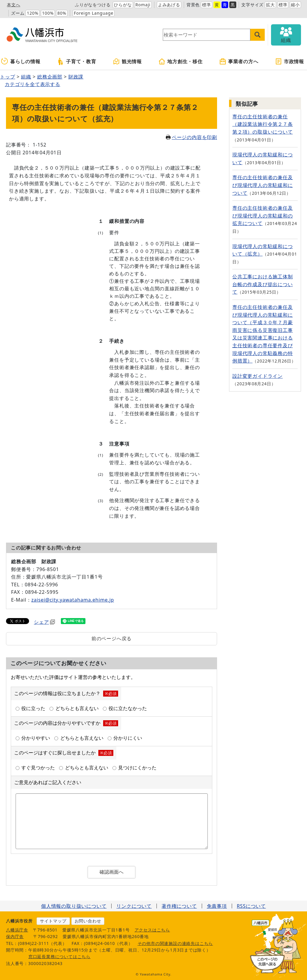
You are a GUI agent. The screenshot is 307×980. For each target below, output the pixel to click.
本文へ (13, 5)
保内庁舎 (15, 936)
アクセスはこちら (152, 930)
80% (62, 13)
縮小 (295, 5)
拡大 (270, 5)
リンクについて (134, 906)
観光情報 (127, 61)
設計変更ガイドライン (258, 376)
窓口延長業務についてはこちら (60, 956)
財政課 (76, 77)
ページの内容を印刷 (191, 137)
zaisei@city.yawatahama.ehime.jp (73, 600)
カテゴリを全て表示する (33, 84)
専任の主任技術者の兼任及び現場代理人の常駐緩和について (263, 185)
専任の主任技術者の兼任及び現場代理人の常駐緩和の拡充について (263, 216)
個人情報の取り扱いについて (74, 906)
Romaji (143, 5)
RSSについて (251, 906)
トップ (7, 77)
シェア (44, 622)
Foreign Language (94, 13)
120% (33, 13)
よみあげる (169, 5)
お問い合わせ (88, 921)
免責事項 (217, 906)
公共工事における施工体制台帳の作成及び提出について (263, 284)
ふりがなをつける (93, 5)
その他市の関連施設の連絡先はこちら (175, 943)
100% (48, 13)
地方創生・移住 (180, 61)
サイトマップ (53, 921)
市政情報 (289, 61)
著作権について (179, 906)
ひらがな (123, 5)
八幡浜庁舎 (17, 930)
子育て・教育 (77, 61)
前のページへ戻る (112, 638)
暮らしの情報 (21, 61)
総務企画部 (50, 77)
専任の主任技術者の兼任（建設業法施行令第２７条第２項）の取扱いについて (263, 124)
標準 (207, 5)
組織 (26, 77)
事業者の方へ (239, 61)
